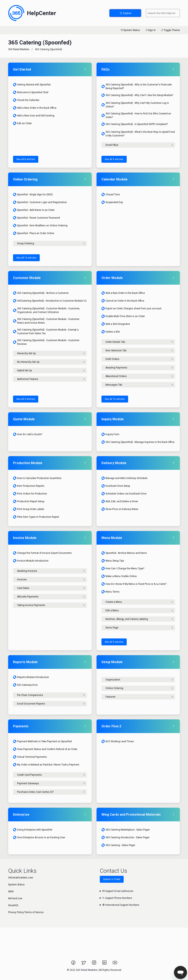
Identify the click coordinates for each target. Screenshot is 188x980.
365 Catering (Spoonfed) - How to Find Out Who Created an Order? (136, 115)
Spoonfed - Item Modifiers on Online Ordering (40, 226)
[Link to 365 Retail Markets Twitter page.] (84, 964)
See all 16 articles (115, 399)
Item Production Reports (29, 486)
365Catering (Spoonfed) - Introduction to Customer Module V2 (50, 301)
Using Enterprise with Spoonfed (33, 830)
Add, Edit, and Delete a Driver (120, 501)
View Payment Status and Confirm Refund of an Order (45, 749)
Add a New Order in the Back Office (35, 108)
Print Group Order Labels (29, 509)
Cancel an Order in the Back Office (123, 301)
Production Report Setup (29, 501)
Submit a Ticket (112, 879)
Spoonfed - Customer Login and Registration (40, 202)
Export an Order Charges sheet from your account (131, 309)
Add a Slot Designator (116, 324)
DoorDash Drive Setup (116, 486)
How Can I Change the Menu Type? (123, 569)
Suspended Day (112, 202)
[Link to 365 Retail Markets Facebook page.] (74, 964)
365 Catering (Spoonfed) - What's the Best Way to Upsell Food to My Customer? (138, 134)
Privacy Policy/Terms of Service (26, 912)
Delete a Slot (111, 332)
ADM (11, 892)
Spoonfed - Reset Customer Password (36, 218)
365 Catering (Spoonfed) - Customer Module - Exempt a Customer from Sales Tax (46, 332)
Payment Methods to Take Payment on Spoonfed (42, 741)
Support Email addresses (118, 891)
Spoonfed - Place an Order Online (34, 233)
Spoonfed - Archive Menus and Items (124, 553)
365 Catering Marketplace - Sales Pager (126, 830)
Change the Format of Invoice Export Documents (42, 553)
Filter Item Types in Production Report (36, 517)
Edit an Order (22, 123)
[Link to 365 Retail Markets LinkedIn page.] (105, 964)
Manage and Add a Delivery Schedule (124, 478)
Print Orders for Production (30, 494)
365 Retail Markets (19, 49)
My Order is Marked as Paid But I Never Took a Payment (46, 765)
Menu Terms (110, 592)
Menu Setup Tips (113, 561)
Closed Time (111, 195)
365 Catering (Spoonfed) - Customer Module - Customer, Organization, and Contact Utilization (46, 310)
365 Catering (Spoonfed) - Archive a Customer (41, 293)
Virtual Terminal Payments (30, 757)
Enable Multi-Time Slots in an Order (123, 316)
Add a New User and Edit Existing (34, 116)
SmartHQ (13, 905)
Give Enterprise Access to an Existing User (39, 837)
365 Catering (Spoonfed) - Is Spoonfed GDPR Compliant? (135, 124)
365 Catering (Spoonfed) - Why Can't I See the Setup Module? (137, 95)
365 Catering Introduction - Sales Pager (125, 837)
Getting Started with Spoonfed (32, 85)
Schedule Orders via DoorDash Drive (124, 494)
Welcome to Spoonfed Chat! (31, 92)
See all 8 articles (26, 159)
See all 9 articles (114, 159)
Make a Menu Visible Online (119, 576)
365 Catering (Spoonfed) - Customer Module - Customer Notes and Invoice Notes (46, 321)
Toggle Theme (170, 30)
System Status (130, 30)
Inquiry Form (110, 434)
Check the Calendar (26, 100)
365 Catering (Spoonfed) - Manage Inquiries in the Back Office (138, 442)
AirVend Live (15, 898)
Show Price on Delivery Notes (120, 509)
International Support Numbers (121, 905)
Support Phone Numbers (117, 898)
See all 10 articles (26, 258)
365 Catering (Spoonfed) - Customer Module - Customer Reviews (46, 342)
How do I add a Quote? (28, 434)
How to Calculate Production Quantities (37, 478)
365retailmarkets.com (21, 878)
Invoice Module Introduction (31, 561)
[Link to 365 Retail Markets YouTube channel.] (115, 964)
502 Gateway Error (25, 685)
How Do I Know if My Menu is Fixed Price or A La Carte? (134, 584)
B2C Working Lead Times (118, 741)
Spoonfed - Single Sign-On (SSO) (33, 195)
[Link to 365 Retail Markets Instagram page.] (94, 964)
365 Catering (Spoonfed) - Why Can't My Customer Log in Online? (135, 105)
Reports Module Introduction (31, 677)
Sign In (150, 30)
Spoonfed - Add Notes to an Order (34, 210)
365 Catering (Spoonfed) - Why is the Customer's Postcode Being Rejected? (137, 86)
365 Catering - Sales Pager (118, 845)
